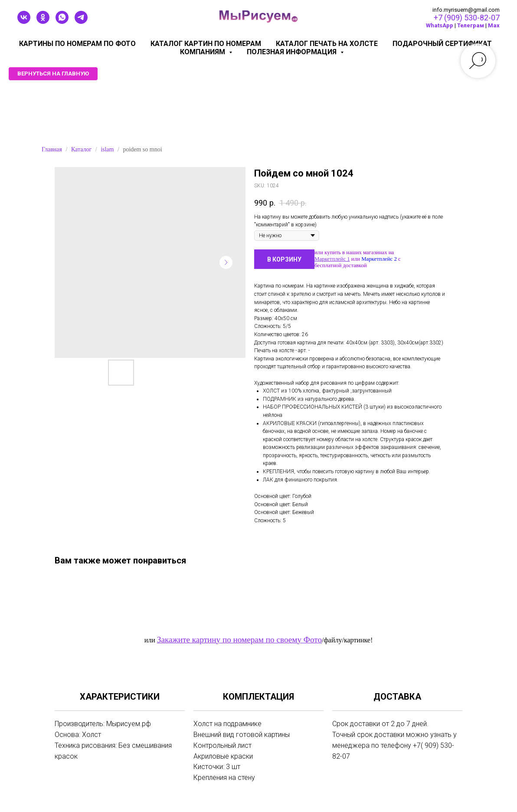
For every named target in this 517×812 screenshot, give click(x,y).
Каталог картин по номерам (206, 44)
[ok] (43, 21)
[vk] (24, 21)
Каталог (81, 149)
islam (107, 149)
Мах (494, 25)
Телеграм (471, 25)
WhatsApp (440, 25)
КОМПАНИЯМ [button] (203, 52)
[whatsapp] (62, 21)
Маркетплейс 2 (379, 259)
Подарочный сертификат (442, 44)
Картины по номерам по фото (77, 44)
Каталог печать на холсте (327, 44)
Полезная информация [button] (293, 52)
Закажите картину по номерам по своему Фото (239, 640)
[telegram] (81, 21)
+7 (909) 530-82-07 (467, 18)
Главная (52, 149)
